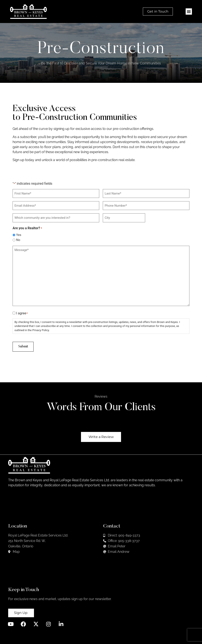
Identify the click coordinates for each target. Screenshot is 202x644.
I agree (22, 312)
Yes (19, 234)
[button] (189, 12)
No (18, 239)
